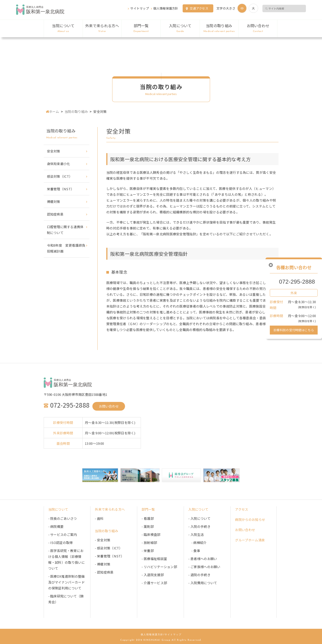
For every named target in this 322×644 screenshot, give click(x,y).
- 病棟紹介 (197, 543)
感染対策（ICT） (60, 176)
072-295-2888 (297, 282)
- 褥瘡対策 (103, 564)
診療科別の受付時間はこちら (294, 330)
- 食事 (194, 551)
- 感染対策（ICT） (108, 548)
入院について (180, 28)
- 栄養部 (148, 551)
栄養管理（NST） (61, 189)
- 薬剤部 (148, 526)
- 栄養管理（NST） (109, 556)
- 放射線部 (149, 543)
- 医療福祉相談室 (154, 559)
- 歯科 (99, 518)
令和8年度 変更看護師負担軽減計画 (66, 248)
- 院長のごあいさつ (63, 518)
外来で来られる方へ (102, 28)
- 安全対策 (103, 540)
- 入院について (199, 518)
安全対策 (54, 151)
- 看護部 (148, 518)
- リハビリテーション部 (159, 567)
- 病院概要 (56, 526)
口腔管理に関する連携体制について (65, 230)
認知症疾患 (55, 214)
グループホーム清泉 (250, 540)
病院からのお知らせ (250, 519)
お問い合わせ (258, 28)
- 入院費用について (203, 583)
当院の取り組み (219, 28)
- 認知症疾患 (104, 572)
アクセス (242, 509)
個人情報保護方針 (166, 8)
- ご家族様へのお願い (204, 567)
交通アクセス (199, 8)
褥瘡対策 (54, 202)
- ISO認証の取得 (61, 543)
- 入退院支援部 (153, 575)
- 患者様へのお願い (203, 559)
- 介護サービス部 (154, 583)
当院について (63, 28)
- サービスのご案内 (63, 534)
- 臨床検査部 (151, 534)
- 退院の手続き (199, 575)
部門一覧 (141, 28)
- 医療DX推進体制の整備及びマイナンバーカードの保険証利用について (67, 582)
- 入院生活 (196, 534)
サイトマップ (140, 8)
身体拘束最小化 (59, 164)
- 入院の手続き (199, 526)
